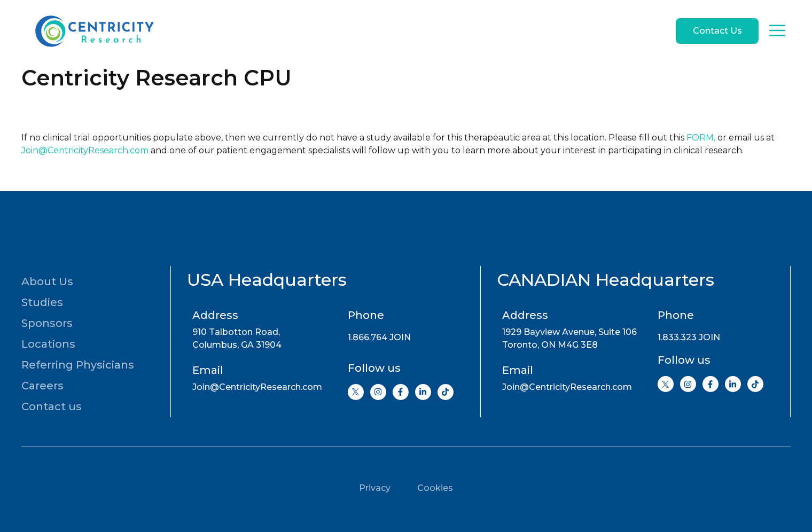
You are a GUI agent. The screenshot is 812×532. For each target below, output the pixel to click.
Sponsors (47, 323)
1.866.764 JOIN (379, 337)
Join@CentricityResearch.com (85, 150)
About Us (47, 281)
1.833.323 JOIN (689, 337)
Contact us (52, 406)
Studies (42, 302)
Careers (42, 386)
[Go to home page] (93, 31)
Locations (48, 344)
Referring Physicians (78, 365)
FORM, (701, 138)
